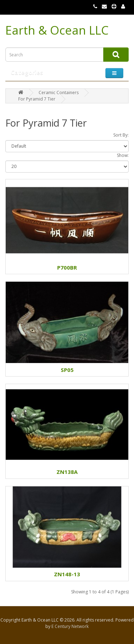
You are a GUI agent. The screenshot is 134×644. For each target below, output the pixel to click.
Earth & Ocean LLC (57, 30)
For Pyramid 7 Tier (37, 99)
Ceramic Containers (59, 93)
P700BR (67, 267)
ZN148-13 (67, 574)
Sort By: (121, 135)
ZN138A (67, 472)
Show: (123, 155)
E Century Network (70, 626)
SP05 (67, 370)
